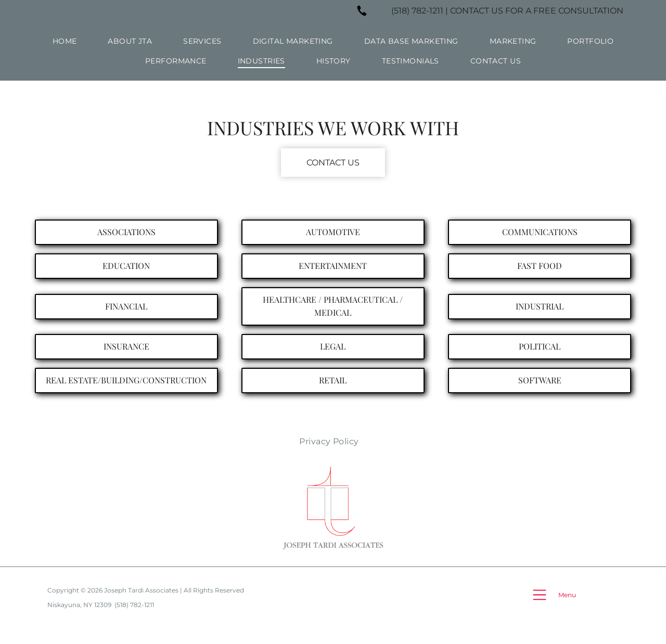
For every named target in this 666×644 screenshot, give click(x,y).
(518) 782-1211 (417, 11)
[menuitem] (65, 41)
